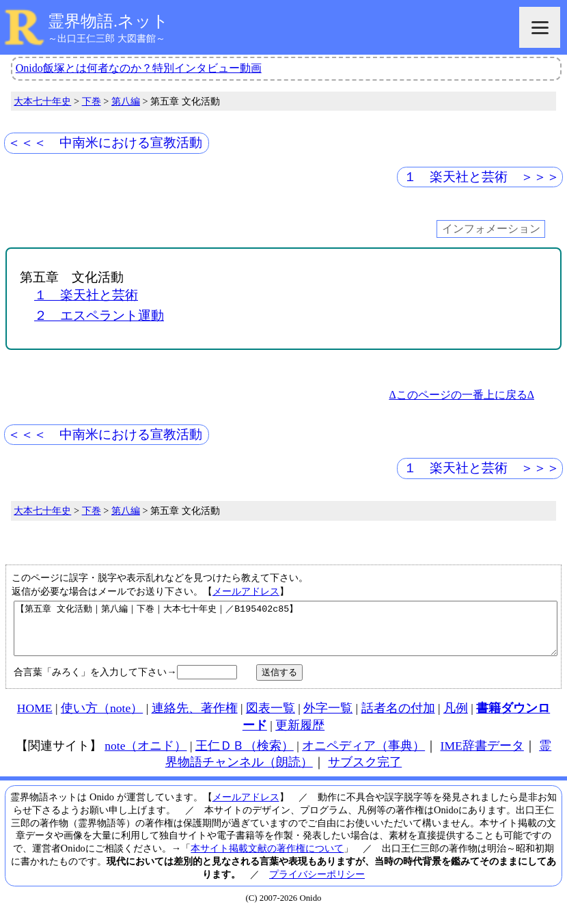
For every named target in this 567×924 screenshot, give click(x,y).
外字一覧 (328, 718)
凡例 (456, 718)
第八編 (126, 101)
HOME (35, 718)
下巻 (92, 101)
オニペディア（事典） (363, 756)
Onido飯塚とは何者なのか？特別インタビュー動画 (139, 68)
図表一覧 (271, 718)
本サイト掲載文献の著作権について (267, 858)
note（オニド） (146, 756)
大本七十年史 (42, 101)
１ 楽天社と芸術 (86, 295)
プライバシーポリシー (317, 884)
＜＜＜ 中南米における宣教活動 (105, 142)
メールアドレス (246, 591)
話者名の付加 (398, 718)
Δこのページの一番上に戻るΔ (461, 395)
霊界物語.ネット (108, 21)
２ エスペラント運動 (99, 315)
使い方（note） (102, 718)
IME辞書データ (482, 756)
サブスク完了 (365, 772)
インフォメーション (491, 229)
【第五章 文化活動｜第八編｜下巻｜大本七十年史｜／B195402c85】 (286, 634)
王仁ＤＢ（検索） (245, 756)
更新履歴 (300, 735)
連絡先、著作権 (195, 718)
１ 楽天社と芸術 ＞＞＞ (482, 177)
